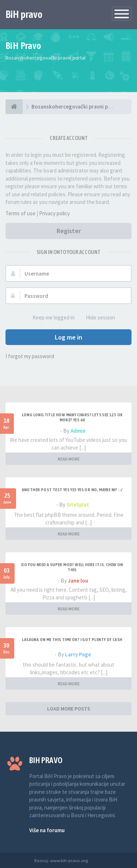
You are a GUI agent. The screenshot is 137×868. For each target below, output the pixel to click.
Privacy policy (54, 213)
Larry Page (78, 654)
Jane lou (78, 581)
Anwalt (96, 860)
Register (69, 231)
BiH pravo (24, 14)
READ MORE (69, 459)
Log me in (68, 337)
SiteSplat (78, 505)
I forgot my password (30, 356)
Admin (78, 431)
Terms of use (20, 213)
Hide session (96, 318)
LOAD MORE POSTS (69, 709)
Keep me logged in (50, 318)
